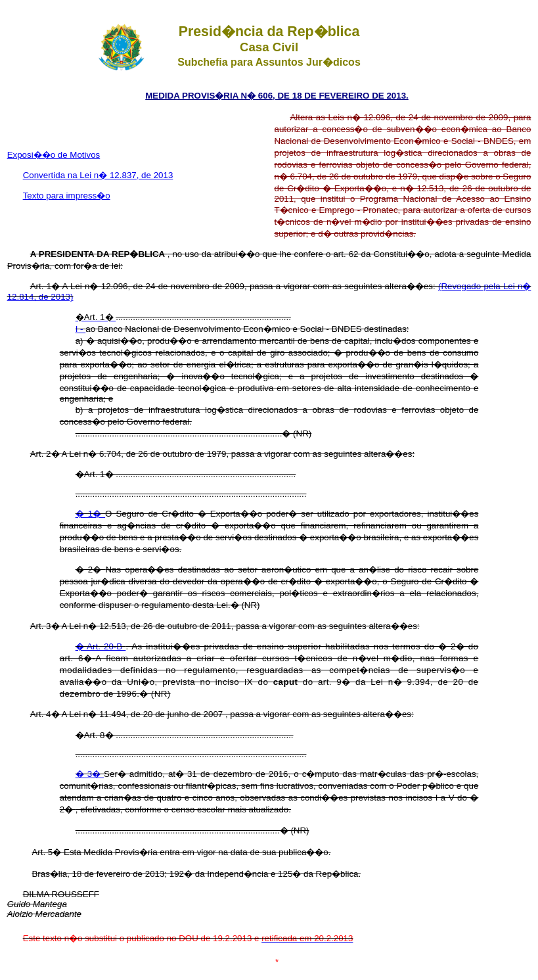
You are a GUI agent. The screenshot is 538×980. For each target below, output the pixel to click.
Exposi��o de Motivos (54, 155)
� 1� (90, 514)
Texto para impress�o (67, 196)
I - (81, 329)
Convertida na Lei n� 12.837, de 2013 (98, 175)
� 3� (90, 774)
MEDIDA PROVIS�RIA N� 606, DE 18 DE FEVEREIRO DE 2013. (277, 96)
